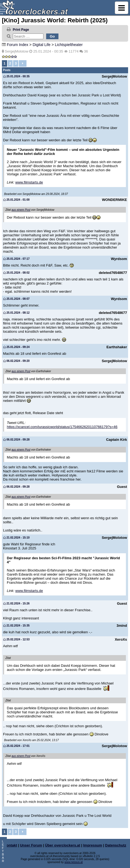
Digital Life (41, 45)
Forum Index (18, 45)
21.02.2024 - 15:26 (16, 603)
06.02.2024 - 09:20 (16, 361)
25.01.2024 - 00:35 (16, 76)
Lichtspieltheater (69, 45)
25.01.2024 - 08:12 (16, 313)
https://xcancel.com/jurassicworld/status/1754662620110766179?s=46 (62, 427)
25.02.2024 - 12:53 (16, 639)
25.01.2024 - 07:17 (16, 259)
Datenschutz (116, 845)
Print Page (21, 30)
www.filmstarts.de (29, 182)
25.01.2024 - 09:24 (16, 347)
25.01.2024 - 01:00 (16, 200)
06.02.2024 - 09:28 (16, 440)
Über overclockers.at (63, 845)
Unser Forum (31, 845)
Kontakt (10, 845)
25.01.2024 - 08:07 (16, 299)
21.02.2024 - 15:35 (16, 626)
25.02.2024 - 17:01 (16, 746)
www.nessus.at (74, 862)
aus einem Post (21, 210)
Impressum (93, 845)
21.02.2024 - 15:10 (16, 538)
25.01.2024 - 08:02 (16, 273)
